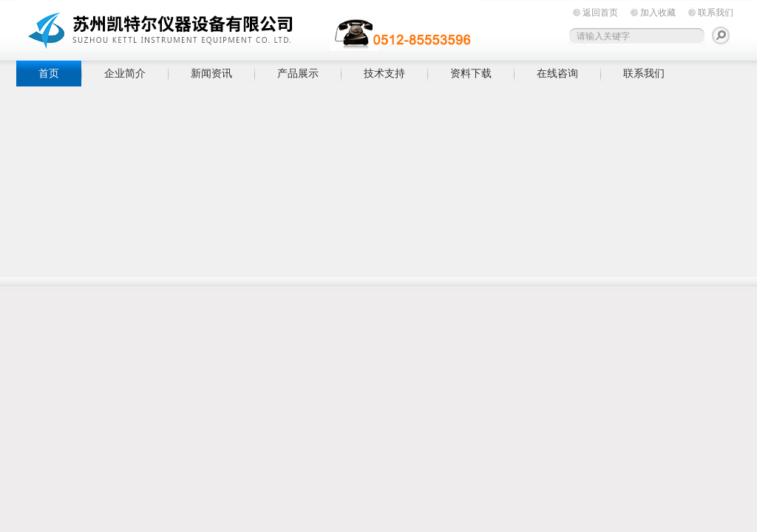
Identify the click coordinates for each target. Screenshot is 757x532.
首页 (49, 73)
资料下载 (471, 73)
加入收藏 (658, 13)
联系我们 (716, 13)
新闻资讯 (211, 73)
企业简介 (125, 73)
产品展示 (298, 73)
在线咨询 (557, 73)
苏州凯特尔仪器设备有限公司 (245, 28)
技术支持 (384, 73)
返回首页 (600, 13)
